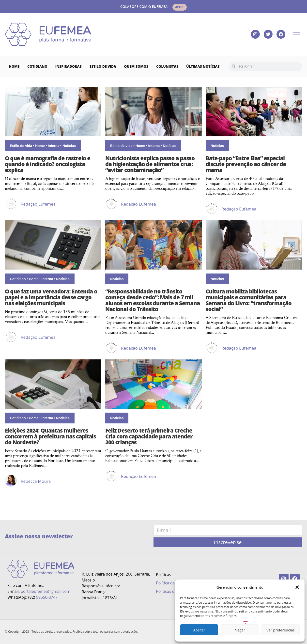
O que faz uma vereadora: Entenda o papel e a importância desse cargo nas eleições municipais (51, 297)
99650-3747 (47, 597)
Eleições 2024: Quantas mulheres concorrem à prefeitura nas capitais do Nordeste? (50, 436)
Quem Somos (136, 66)
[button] (297, 587)
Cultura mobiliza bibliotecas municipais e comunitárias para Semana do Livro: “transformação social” (249, 300)
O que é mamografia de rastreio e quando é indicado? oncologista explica (48, 164)
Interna (54, 146)
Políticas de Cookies (174, 591)
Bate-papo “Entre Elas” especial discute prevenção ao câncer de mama (246, 164)
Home (14, 66)
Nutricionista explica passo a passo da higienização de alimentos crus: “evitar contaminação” (150, 164)
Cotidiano (37, 66)
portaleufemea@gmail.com (46, 591)
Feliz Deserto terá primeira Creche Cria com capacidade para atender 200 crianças (149, 436)
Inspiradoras (69, 66)
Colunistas (167, 66)
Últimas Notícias (203, 66)
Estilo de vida (103, 66)
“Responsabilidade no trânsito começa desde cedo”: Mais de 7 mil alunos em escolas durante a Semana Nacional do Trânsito (153, 300)
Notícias (69, 146)
